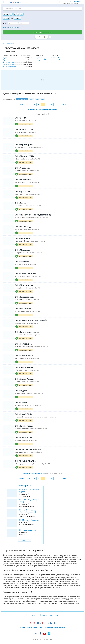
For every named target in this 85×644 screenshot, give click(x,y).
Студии (5, 58)
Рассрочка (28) (55, 60)
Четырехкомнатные (10, 66)
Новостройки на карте (50, 615)
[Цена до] (24, 23)
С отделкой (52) (40, 58)
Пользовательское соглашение (55, 628)
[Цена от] (13, 23)
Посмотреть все (24, 540)
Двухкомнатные (8, 62)
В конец (64, 105)
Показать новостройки (42, 32)
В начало (21, 105)
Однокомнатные (8, 60)
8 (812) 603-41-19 (76, 1)
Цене (32, 99)
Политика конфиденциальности (31, 628)
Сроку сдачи (40, 99)
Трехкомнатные (8, 64)
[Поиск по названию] (42, 9)
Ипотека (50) (55, 58)
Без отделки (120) (40, 60)
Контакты (32, 615)
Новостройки (8, 44)
